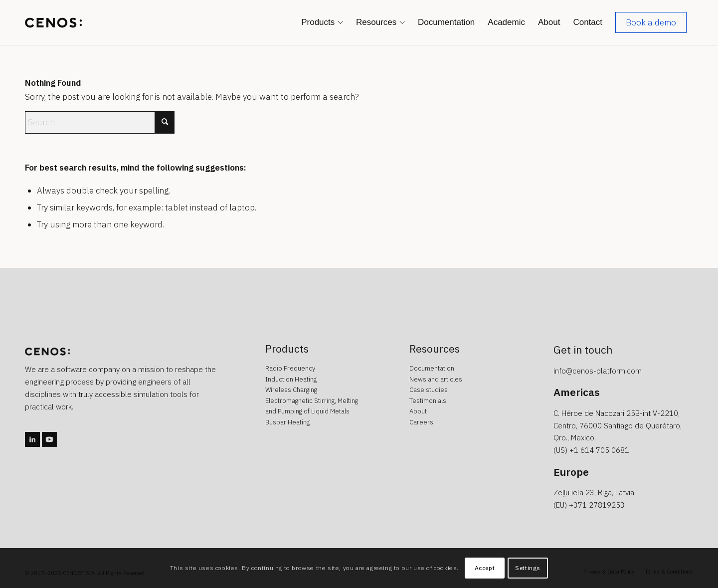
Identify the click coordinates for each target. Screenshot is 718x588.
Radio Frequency (290, 368)
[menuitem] (322, 22)
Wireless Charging (291, 390)
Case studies (429, 390)
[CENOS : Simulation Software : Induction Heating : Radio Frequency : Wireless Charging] (53, 22)
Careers (421, 422)
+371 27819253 (597, 505)
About (418, 411)
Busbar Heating (287, 422)
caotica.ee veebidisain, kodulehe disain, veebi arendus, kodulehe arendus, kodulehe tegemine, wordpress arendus (42, 470)
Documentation (432, 368)
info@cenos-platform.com (598, 371)
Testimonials (428, 401)
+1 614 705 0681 (599, 450)
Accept (485, 568)
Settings (528, 568)
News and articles (436, 379)
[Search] (100, 122)
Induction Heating (291, 379)
